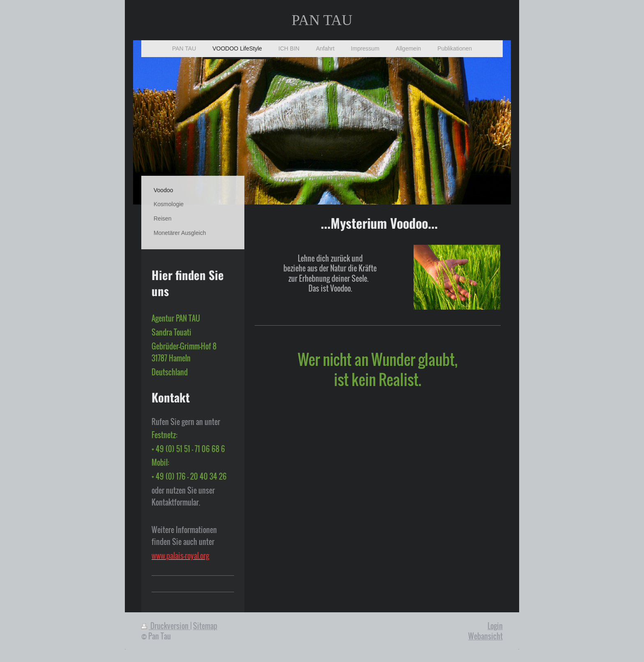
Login (495, 626)
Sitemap (205, 626)
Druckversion (166, 626)
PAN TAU (322, 20)
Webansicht (485, 636)
